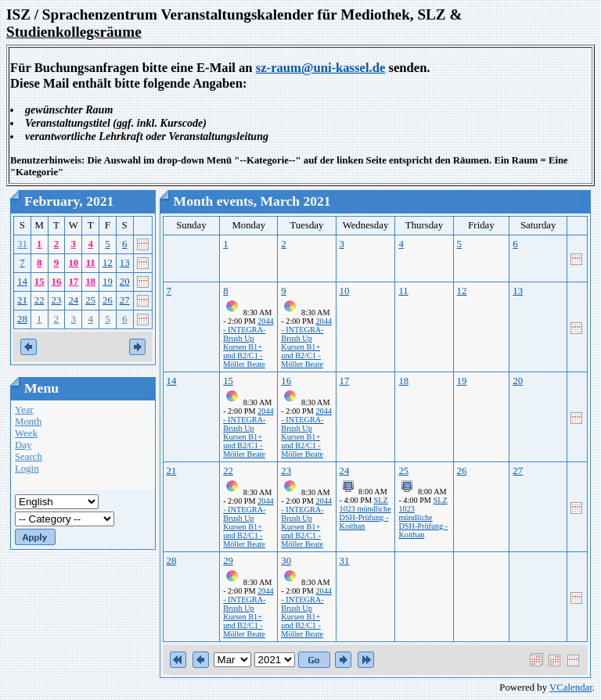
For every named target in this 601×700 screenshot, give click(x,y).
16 (57, 282)
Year (24, 410)
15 (40, 282)
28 (22, 319)
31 (22, 244)
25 (90, 300)
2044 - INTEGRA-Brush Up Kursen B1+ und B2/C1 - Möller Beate (248, 343)
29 (228, 561)
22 (40, 300)
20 (125, 282)
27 (125, 300)
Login (27, 468)
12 (108, 263)
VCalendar (571, 687)
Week (26, 433)
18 (90, 282)
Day (23, 445)
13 (125, 263)
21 (22, 300)
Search (29, 457)
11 (91, 263)
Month (28, 422)
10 (73, 263)
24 (73, 300)
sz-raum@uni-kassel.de (321, 68)
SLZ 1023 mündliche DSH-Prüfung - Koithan (365, 513)
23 (57, 300)
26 (108, 300)
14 (22, 282)
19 (108, 282)
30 (286, 561)
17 (73, 282)
